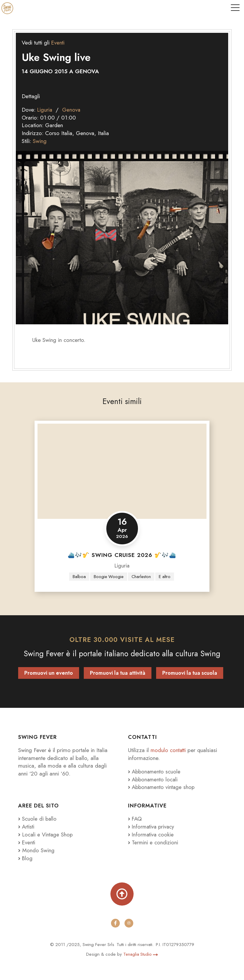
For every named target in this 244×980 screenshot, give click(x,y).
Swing (40, 141)
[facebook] (115, 923)
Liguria (45, 110)
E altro (166, 577)
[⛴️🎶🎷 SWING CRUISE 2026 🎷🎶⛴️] (122, 471)
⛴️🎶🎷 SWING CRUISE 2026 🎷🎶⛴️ (122, 555)
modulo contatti (170, 750)
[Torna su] (122, 894)
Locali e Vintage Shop (48, 834)
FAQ (135, 819)
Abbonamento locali (154, 779)
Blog (26, 858)
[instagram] (129, 923)
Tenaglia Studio (141, 954)
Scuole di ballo (38, 819)
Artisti (27, 826)
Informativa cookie (152, 834)
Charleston (142, 577)
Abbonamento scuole (155, 771)
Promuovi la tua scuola (190, 673)
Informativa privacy (152, 826)
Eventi (58, 42)
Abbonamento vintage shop (163, 787)
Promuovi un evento (49, 673)
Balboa (78, 577)
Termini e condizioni (153, 842)
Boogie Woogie (108, 577)
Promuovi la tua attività (118, 673)
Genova (72, 110)
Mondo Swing (39, 850)
